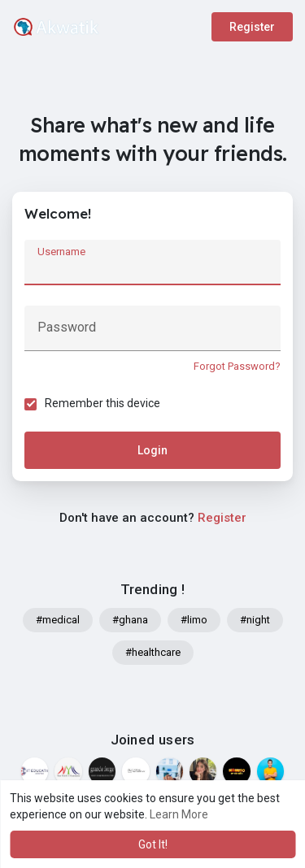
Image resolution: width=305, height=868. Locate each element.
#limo (194, 620)
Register (252, 27)
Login (152, 450)
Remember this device (102, 403)
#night (255, 620)
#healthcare (153, 652)
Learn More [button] (179, 814)
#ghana (130, 620)
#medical (58, 620)
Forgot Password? (237, 366)
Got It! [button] (153, 844)
